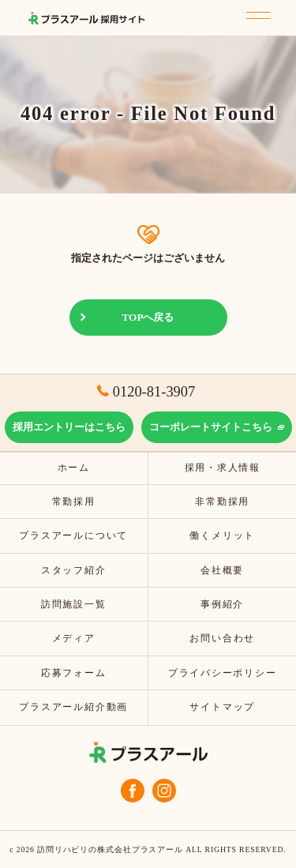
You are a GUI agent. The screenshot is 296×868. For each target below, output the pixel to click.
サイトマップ (222, 707)
